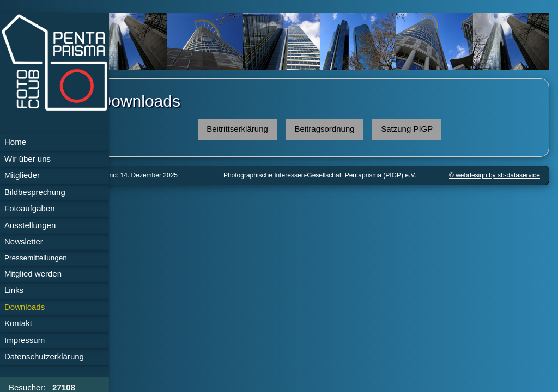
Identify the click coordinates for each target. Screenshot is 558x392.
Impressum (25, 340)
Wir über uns (28, 159)
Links (14, 290)
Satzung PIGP (421, 125)
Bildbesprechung (35, 192)
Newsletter (24, 241)
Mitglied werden (33, 274)
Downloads (25, 307)
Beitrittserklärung (252, 125)
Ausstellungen (30, 225)
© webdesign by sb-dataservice (495, 172)
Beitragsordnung (339, 125)
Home (15, 142)
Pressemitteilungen (36, 258)
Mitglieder (22, 175)
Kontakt (18, 323)
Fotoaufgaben (30, 208)
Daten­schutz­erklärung (44, 356)
